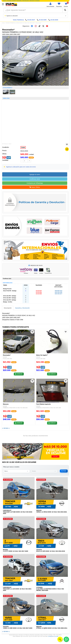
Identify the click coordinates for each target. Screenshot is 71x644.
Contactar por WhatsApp (35, 183)
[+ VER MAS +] (6, 428)
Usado (23, 147)
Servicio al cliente (35, 1)
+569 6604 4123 (58, 291)
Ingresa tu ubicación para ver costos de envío (21, 167)
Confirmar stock (35, 179)
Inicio (5, 1)
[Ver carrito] (66, 5)
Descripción (8, 308)
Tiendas (9, 1)
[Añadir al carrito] (19, 374)
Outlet (14, 1)
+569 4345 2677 (58, 294)
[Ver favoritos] (59, 5)
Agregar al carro (35, 174)
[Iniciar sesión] (50, 5)
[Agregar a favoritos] (67, 145)
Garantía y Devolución (23, 1)
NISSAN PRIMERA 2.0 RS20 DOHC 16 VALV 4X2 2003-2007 (20, 23)
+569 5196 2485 (58, 292)
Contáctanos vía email (53, 636)
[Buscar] (65, 10)
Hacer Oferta (35, 187)
